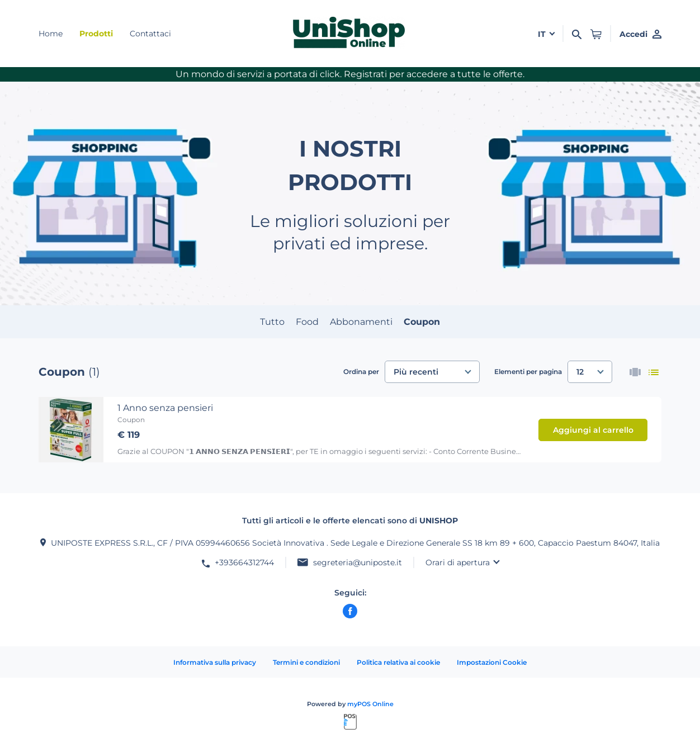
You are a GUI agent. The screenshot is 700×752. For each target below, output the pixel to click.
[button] (596, 34)
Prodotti (96, 34)
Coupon (422, 322)
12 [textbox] (580, 372)
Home (51, 34)
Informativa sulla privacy (215, 662)
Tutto (272, 322)
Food (307, 322)
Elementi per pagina (528, 372)
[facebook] (350, 611)
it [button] (543, 34)
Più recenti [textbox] (416, 372)
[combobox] (432, 372)
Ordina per (361, 372)
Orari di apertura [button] (458, 562)
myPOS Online (370, 704)
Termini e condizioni (306, 662)
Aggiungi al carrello (593, 430)
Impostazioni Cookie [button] (492, 662)
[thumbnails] (635, 372)
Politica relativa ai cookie (398, 662)
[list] (654, 372)
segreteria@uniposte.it (358, 562)
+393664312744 (244, 562)
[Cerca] (577, 34)
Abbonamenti (361, 322)
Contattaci (150, 34)
